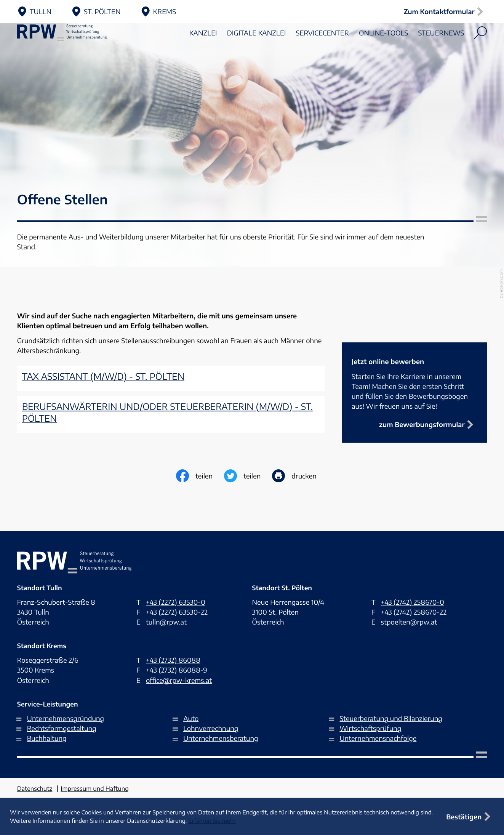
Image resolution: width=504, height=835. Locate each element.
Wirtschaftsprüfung (370, 728)
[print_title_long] (300, 476)
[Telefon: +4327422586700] (413, 602)
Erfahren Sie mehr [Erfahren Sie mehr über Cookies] (212, 821)
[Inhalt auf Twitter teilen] (248, 476)
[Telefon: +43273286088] (173, 660)
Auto (191, 718)
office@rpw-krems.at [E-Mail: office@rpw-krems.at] (179, 680)
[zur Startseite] (74, 54)
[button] (445, 11)
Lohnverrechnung (211, 728)
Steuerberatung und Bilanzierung (391, 718)
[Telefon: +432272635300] (176, 602)
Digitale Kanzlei (257, 54)
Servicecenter (322, 54)
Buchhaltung (47, 738)
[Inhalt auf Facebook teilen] (200, 476)
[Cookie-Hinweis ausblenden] (470, 817)
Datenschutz (35, 789)
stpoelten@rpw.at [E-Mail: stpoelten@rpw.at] (409, 622)
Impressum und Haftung (94, 789)
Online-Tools (383, 54)
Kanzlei (203, 54)
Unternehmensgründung (66, 718)
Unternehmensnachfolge (378, 738)
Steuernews (441, 54)
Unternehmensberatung (221, 738)
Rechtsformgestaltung (62, 728)
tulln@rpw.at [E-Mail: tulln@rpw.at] (166, 622)
